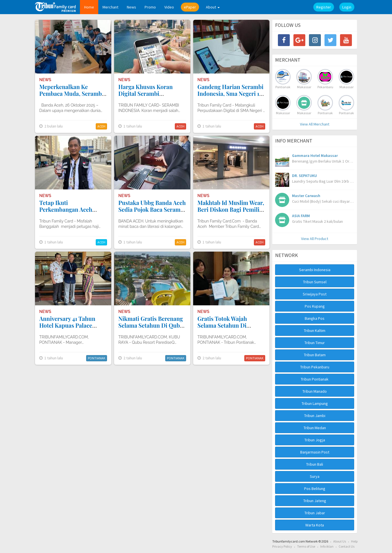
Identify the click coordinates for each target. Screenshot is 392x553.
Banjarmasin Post (315, 452)
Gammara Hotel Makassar (315, 155)
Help (354, 541)
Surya (315, 476)
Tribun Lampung (315, 403)
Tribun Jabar (315, 513)
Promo (150, 7)
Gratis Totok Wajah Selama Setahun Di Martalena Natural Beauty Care (231, 329)
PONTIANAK (97, 358)
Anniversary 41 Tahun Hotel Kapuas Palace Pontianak (67, 325)
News (131, 7)
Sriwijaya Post (315, 294)
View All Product (315, 239)
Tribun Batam (315, 355)
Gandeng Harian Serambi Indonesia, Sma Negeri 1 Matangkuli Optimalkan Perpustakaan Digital (230, 97)
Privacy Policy (282, 546)
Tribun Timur (315, 343)
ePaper (190, 7)
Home (89, 7)
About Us (340, 541)
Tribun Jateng (315, 501)
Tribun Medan (315, 428)
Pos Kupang (315, 306)
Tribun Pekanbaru (315, 367)
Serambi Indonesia (315, 270)
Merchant (110, 7)
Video (169, 7)
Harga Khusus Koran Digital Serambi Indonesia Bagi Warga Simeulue (147, 97)
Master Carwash (306, 196)
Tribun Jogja (315, 440)
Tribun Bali (315, 464)
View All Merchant (315, 124)
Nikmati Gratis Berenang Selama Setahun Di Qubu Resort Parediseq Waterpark (151, 329)
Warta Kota (315, 525)
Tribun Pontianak (315, 379)
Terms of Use (306, 546)
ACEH (101, 126)
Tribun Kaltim (315, 330)
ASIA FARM (301, 216)
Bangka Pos (315, 318)
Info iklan (327, 546)
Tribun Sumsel (315, 282)
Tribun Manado (315, 391)
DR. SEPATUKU (304, 176)
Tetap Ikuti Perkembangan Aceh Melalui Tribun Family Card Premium (68, 213)
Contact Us (347, 546)
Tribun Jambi (315, 416)
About (213, 7)
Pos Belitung (315, 489)
